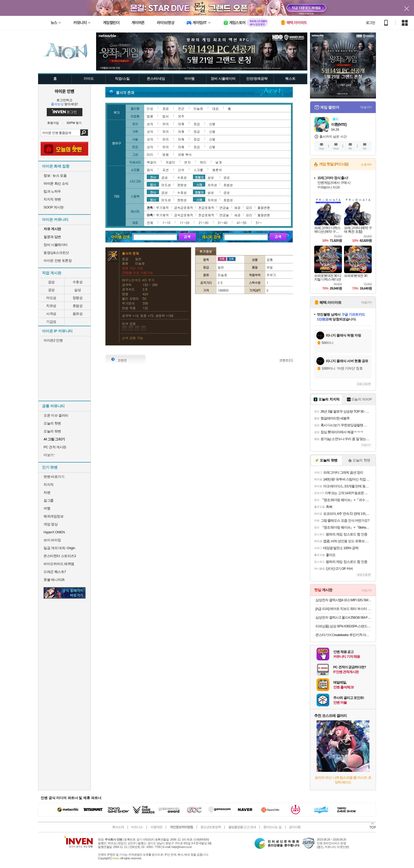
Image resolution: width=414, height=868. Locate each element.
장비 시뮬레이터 (56, 245)
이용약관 (156, 827)
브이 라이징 (52, 540)
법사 (153, 184)
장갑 (197, 124)
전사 (153, 177)
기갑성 (51, 322)
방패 (166, 154)
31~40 (222, 223)
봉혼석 (217, 170)
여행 (47, 508)
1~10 (166, 223)
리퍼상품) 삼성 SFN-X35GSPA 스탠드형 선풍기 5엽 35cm (344, 626)
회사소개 (118, 827)
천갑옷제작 (206, 207)
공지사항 (295, 827)
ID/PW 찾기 (74, 123)
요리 (249, 207)
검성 (51, 282)
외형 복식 (185, 154)
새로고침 (362, 384)
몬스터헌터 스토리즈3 (60, 556)
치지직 (49, 485)
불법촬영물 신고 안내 (242, 827)
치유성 (51, 306)
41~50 (241, 223)
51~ (259, 223)
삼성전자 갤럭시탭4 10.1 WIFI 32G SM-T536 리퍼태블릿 (344, 600)
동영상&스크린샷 (56, 253)
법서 (166, 116)
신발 (212, 124)
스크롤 (198, 170)
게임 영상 (51, 524)
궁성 (51, 290)
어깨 (181, 124)
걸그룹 (49, 500)
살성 (77, 290)
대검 (215, 108)
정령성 (78, 298)
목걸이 (152, 162)
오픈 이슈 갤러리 (56, 415)
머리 (150, 154)
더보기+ (366, 107)
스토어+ (366, 165)
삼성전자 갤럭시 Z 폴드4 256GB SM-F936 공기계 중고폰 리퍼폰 (344, 617)
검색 (84, 133)
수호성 (78, 282)
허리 (203, 162)
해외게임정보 (53, 516)
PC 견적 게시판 (55, 447)
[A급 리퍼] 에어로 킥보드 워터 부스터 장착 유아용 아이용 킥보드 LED (344, 609)
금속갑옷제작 (184, 207)
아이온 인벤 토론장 (58, 261)
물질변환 (264, 207)
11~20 (184, 223)
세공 (237, 207)
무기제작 (162, 207)
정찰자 (199, 177)
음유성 (78, 314)
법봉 (150, 116)
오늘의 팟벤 (52, 431)
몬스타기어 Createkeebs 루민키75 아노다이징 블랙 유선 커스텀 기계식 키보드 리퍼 (344, 635)
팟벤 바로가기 (54, 477)
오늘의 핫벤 (52, 423)
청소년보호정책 (211, 827)
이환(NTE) (339, 124)
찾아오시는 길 (272, 827)
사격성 (51, 314)
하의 (166, 124)
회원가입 (53, 123)
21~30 (203, 223)
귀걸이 (170, 162)
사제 (199, 184)
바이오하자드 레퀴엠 (59, 564)
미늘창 (198, 108)
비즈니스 (137, 827)
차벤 (47, 493)
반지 (187, 162)
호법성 (78, 306)
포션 (166, 170)
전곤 (181, 108)
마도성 (51, 298)
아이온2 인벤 (53, 340)
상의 (150, 124)
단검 (150, 108)
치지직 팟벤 (52, 199)
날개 (219, 162)
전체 (150, 223)
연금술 (224, 207)
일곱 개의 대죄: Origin (59, 548)
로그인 (370, 23)
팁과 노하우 (52, 191)
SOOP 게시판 (54, 207)
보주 (181, 116)
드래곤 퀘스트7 (55, 572)
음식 (150, 170)
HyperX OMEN (54, 532)
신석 (181, 170)
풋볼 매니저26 (54, 580)
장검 (166, 108)
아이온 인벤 (64, 91)
